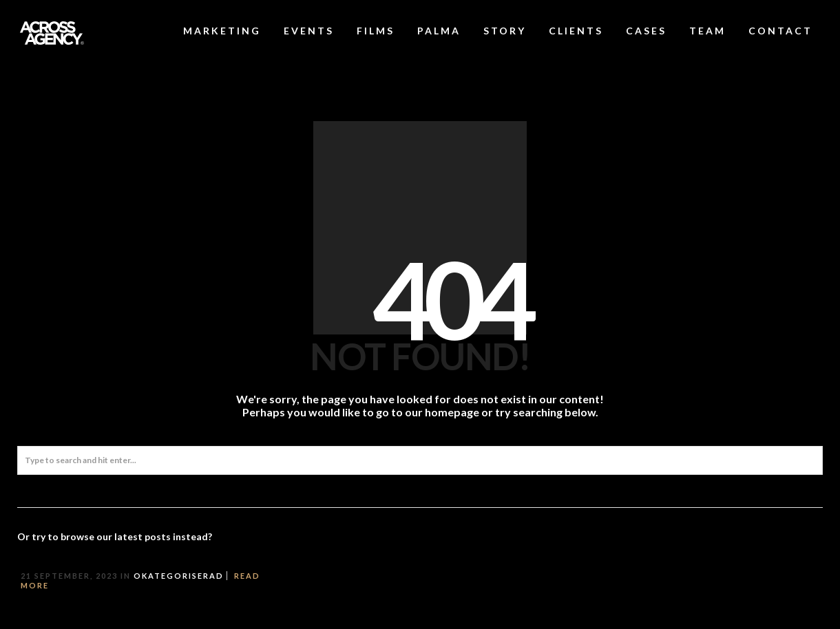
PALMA (439, 31)
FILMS (376, 31)
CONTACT (780, 31)
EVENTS (309, 31)
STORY (505, 31)
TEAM (707, 31)
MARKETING (222, 31)
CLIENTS (576, 31)
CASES (646, 31)
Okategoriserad (179, 576)
